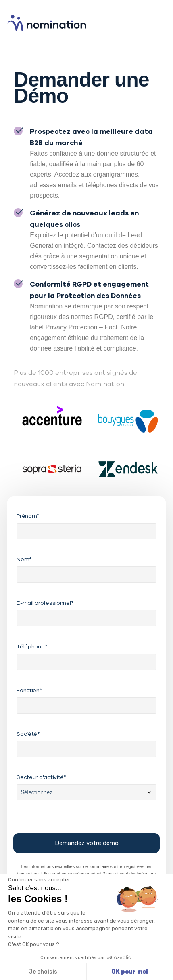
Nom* (24, 559)
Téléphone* (32, 646)
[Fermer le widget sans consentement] (39, 880)
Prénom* (28, 516)
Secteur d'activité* (42, 777)
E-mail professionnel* (45, 603)
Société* (28, 734)
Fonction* (29, 690)
